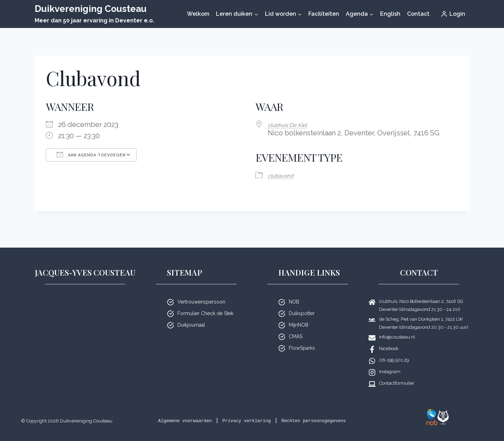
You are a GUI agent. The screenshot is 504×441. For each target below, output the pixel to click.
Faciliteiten (324, 14)
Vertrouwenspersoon (201, 293)
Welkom (198, 14)
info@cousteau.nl (397, 328)
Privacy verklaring (275, 411)
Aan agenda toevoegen (91, 155)
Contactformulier (397, 374)
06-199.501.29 (394, 351)
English (390, 14)
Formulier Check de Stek (205, 304)
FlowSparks (302, 339)
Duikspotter (302, 304)
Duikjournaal (191, 316)
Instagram (390, 362)
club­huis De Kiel (294, 125)
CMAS (296, 327)
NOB (294, 293)
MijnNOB (299, 316)
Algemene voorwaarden (197, 411)
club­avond (285, 175)
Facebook (389, 339)
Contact (418, 14)
